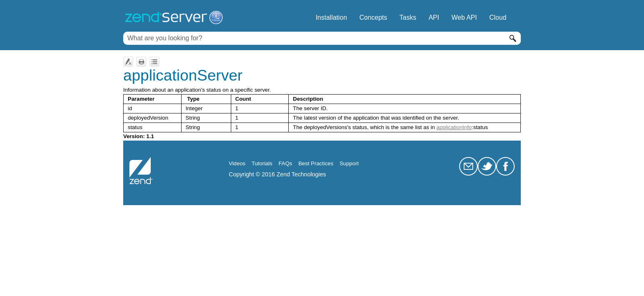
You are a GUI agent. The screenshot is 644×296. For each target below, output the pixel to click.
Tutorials (262, 163)
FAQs (285, 163)
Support (349, 163)
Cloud (498, 17)
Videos (237, 163)
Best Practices (316, 163)
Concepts (373, 17)
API (434, 17)
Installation (331, 17)
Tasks (408, 17)
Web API (464, 17)
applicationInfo (454, 127)
